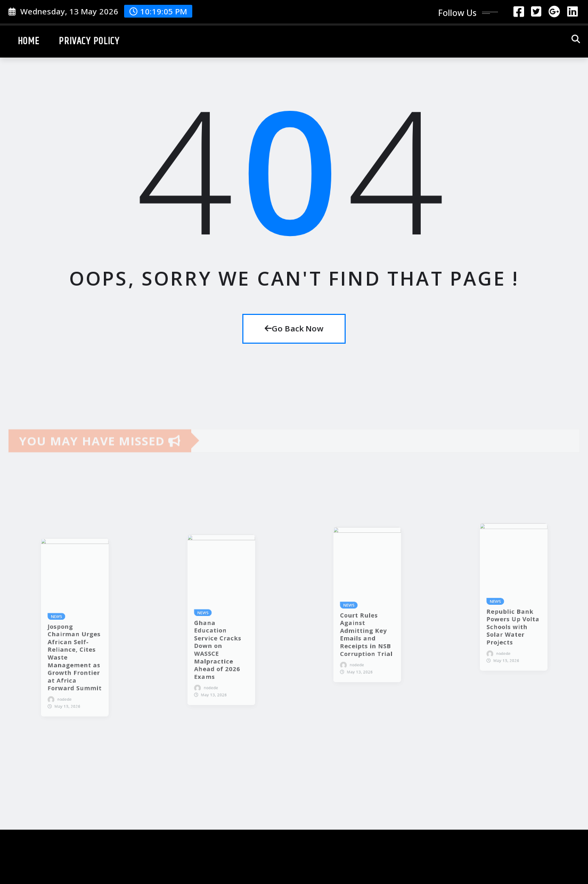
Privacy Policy (89, 41)
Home (28, 41)
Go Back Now (294, 328)
